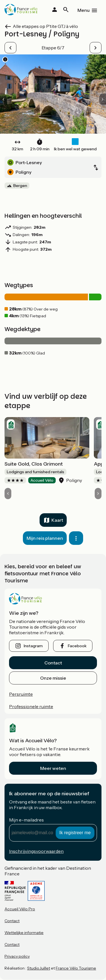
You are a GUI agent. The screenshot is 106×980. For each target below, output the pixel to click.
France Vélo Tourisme (76, 968)
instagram (33, 646)
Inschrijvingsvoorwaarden (36, 851)
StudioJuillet (39, 968)
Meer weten (53, 768)
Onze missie (53, 678)
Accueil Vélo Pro (20, 909)
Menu (84, 10)
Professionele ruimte (31, 706)
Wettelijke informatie (24, 933)
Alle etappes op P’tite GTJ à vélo (45, 26)
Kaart (57, 520)
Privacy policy (17, 956)
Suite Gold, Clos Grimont (34, 464)
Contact (53, 663)
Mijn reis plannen (45, 538)
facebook (77, 646)
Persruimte (21, 694)
